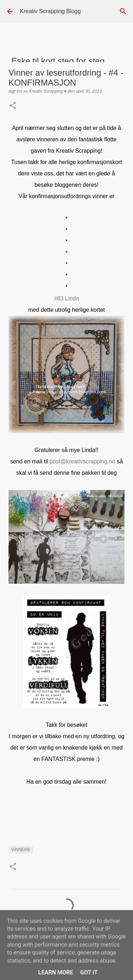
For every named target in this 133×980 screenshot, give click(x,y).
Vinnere (21, 850)
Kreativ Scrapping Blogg (50, 11)
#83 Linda (66, 298)
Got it (89, 972)
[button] (13, 106)
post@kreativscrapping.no (82, 461)
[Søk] (123, 11)
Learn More (56, 972)
